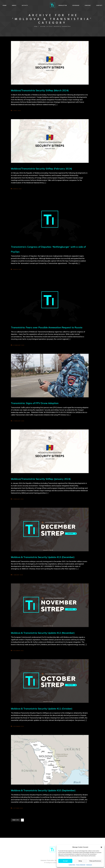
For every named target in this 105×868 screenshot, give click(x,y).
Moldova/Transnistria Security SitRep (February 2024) (43, 169)
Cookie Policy (72, 865)
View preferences (95, 861)
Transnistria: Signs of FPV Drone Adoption (36, 403)
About (25, 6)
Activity (36, 6)
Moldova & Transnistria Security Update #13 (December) (44, 557)
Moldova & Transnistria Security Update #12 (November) (44, 633)
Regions (43, 27)
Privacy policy (51, 860)
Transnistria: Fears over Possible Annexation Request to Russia (48, 327)
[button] (101, 847)
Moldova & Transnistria (63, 27)
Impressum (89, 865)
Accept (65, 861)
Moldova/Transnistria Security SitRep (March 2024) (41, 90)
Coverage (65, 6)
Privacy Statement (81, 865)
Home (16, 6)
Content (77, 6)
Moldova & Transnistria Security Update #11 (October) (43, 709)
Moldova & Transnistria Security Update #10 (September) (45, 790)
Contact (88, 6)
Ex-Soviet (50, 27)
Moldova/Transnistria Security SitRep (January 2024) (42, 479)
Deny (80, 861)
